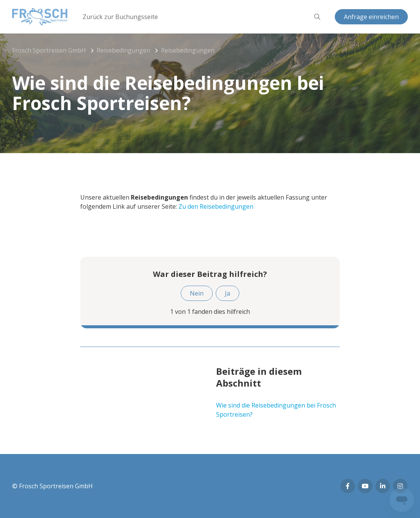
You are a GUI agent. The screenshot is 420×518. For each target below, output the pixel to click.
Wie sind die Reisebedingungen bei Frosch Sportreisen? (276, 410)
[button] (317, 17)
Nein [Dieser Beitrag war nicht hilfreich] (197, 293)
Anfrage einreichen (371, 17)
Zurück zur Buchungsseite (120, 17)
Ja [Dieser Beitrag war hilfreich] (228, 293)
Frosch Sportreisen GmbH (49, 50)
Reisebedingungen (123, 50)
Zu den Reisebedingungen (216, 206)
